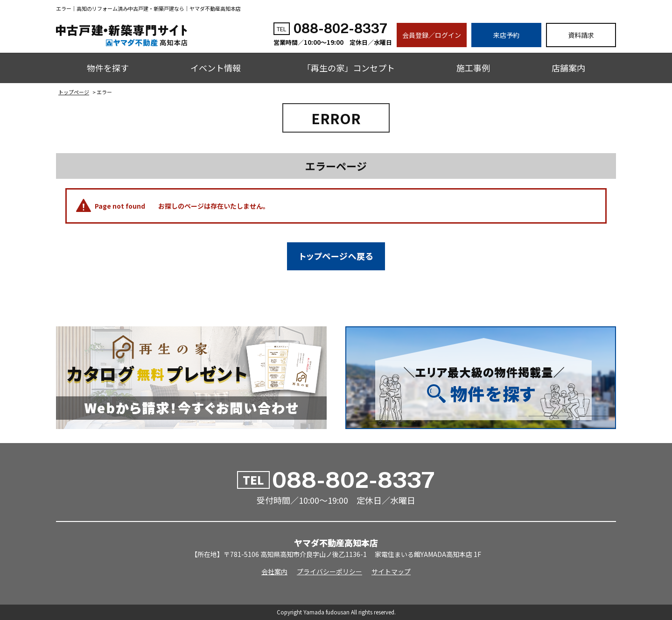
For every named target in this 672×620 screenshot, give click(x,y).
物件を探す (108, 68)
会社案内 (274, 571)
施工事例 (473, 68)
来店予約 (506, 35)
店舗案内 (568, 68)
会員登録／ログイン (432, 35)
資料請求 (581, 35)
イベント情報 (216, 68)
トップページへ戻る (336, 256)
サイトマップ (391, 571)
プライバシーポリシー (329, 571)
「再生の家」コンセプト (349, 68)
